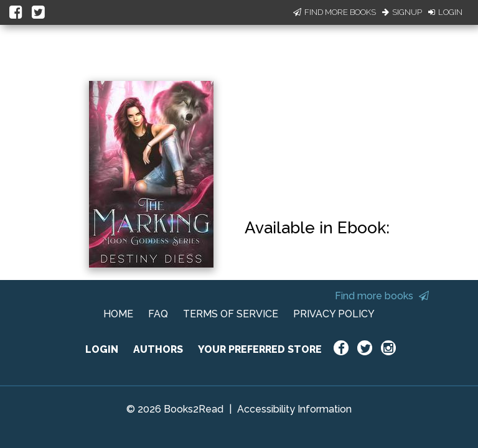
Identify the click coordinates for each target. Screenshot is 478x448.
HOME (118, 314)
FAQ (158, 314)
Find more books (382, 296)
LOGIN (102, 349)
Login (445, 12)
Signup (402, 12)
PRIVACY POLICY (334, 314)
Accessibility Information (294, 409)
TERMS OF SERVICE (231, 314)
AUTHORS (158, 349)
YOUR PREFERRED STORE (260, 349)
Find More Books (335, 12)
